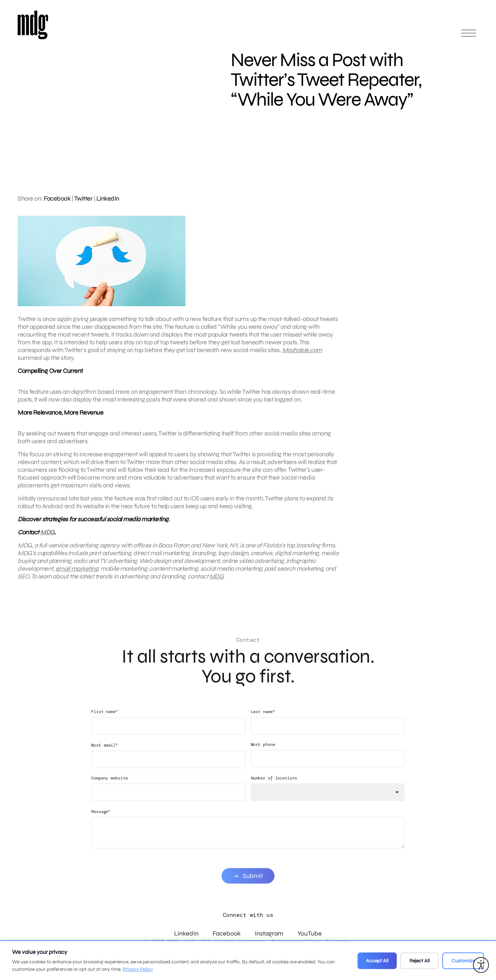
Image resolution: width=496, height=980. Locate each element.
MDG (47, 537)
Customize (463, 961)
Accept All (377, 961)
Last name (263, 721)
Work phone (263, 754)
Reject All (420, 961)
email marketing (77, 574)
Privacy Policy (138, 969)
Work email (104, 755)
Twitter (83, 198)
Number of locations (274, 788)
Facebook (57, 198)
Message (101, 821)
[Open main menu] (469, 36)
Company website (110, 788)
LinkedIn (108, 198)
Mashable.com (302, 355)
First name (104, 721)
